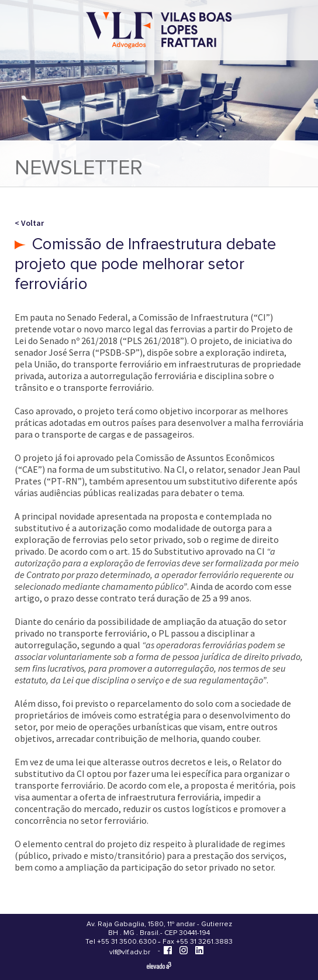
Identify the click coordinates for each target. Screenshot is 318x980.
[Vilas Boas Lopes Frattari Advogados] (159, 31)
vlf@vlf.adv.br (130, 952)
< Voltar (29, 223)
